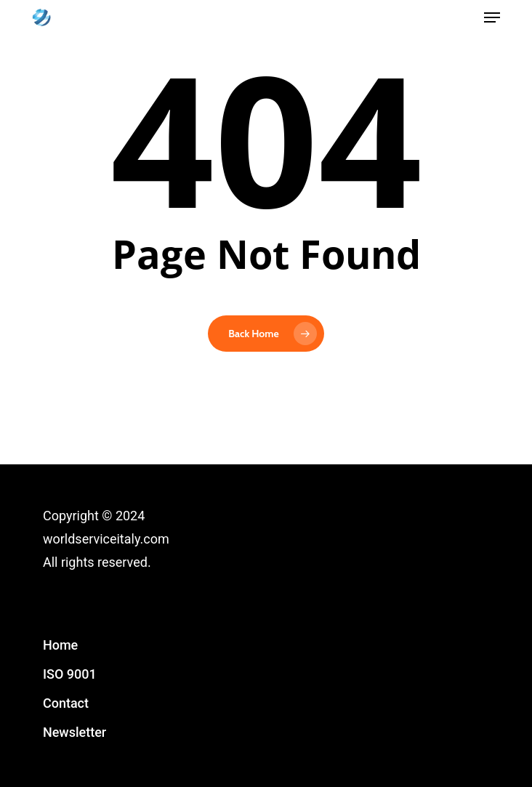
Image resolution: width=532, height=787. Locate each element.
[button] (492, 17)
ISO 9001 (70, 674)
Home (60, 645)
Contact (66, 703)
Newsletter (74, 732)
